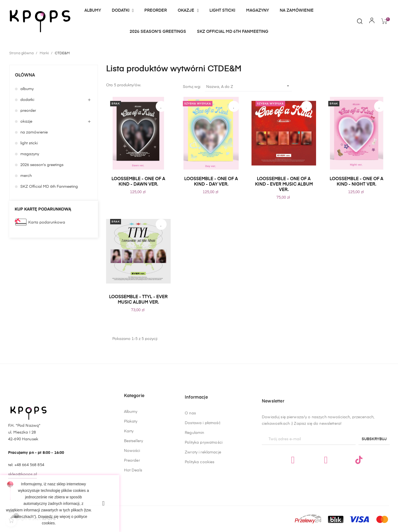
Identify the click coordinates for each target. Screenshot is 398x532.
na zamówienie (34, 132)
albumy (27, 89)
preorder (28, 111)
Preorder (132, 504)
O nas (190, 480)
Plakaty (131, 464)
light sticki (29, 143)
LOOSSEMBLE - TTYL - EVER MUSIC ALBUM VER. (138, 300)
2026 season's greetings (42, 165)
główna (25, 75)
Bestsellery (134, 484)
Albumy (131, 455)
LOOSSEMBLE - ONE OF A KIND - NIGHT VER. (356, 182)
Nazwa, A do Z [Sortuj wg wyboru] (249, 86)
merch (26, 176)
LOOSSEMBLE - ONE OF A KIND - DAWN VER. (138, 182)
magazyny (30, 154)
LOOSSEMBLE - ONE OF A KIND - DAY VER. (211, 182)
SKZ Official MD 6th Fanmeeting (49, 187)
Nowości (132, 494)
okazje (26, 122)
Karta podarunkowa (47, 222)
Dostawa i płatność (203, 489)
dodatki (27, 100)
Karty (129, 474)
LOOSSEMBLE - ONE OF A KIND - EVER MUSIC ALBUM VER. (284, 184)
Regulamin (194, 499)
